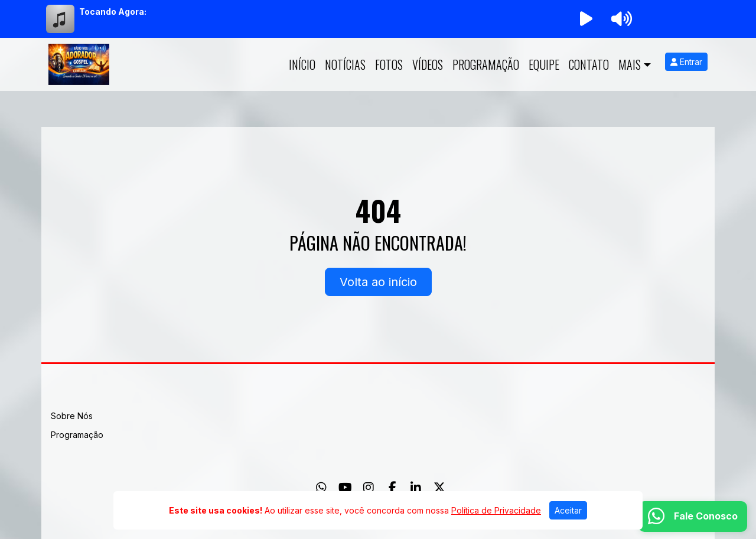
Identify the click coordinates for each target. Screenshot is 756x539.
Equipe (544, 64)
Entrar (686, 62)
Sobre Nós (72, 416)
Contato (589, 64)
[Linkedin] (416, 488)
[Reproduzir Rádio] (586, 19)
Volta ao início (378, 282)
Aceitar (568, 510)
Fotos (389, 64)
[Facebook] (392, 488)
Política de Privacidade (496, 510)
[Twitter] (439, 488)
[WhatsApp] (321, 488)
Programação (486, 64)
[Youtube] (345, 488)
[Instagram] (369, 488)
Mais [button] (630, 64)
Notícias (345, 64)
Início (302, 64)
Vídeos (428, 64)
